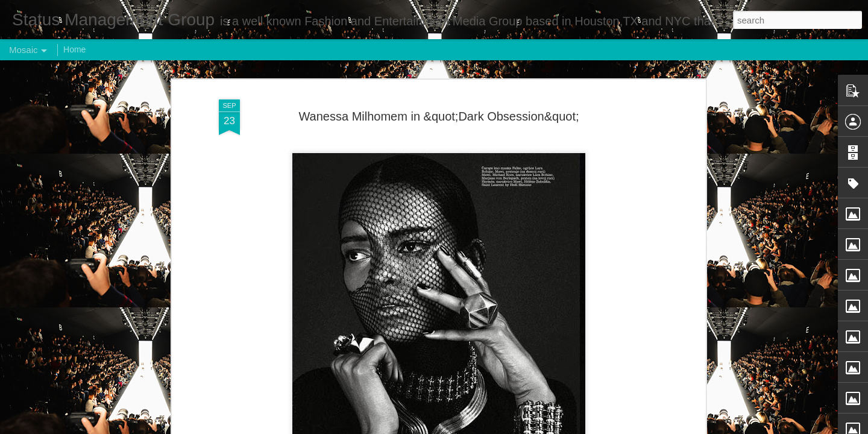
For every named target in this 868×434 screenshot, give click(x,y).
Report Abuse (507, 427)
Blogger (472, 427)
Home (74, 49)
